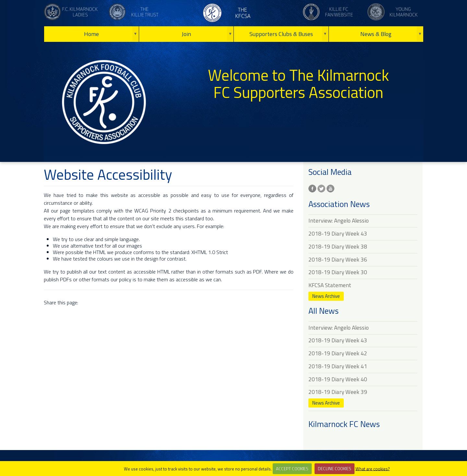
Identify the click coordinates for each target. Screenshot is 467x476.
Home (91, 34)
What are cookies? (373, 469)
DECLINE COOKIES (335, 469)
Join (186, 34)
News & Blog (376, 34)
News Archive (326, 296)
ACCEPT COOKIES (292, 469)
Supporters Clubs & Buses (281, 34)
